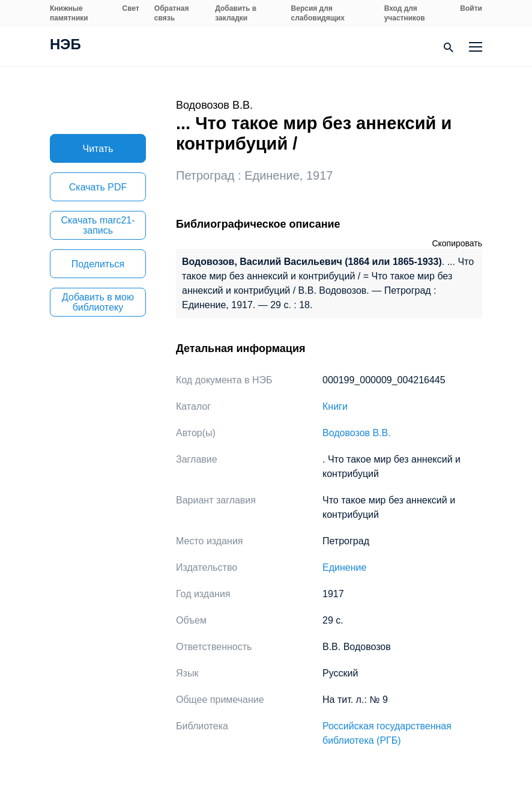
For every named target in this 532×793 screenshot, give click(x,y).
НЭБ (65, 46)
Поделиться (98, 264)
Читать (98, 149)
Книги (335, 406)
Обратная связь (172, 13)
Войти (471, 8)
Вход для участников (405, 13)
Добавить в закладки (236, 13)
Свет (131, 8)
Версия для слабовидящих (318, 13)
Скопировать (457, 243)
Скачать (98, 187)
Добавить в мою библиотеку (98, 302)
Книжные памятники (69, 13)
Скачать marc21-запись (98, 225)
